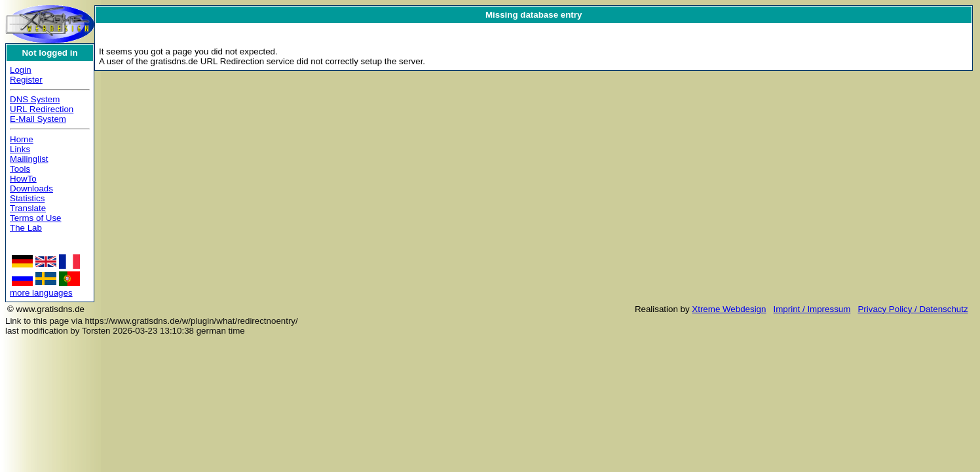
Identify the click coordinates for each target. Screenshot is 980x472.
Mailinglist (29, 159)
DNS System (35, 99)
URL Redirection (42, 109)
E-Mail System (38, 119)
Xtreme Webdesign (729, 309)
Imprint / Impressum (812, 309)
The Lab (26, 228)
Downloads (31, 188)
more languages (41, 293)
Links (20, 149)
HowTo (23, 179)
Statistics (27, 198)
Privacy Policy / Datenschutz (913, 309)
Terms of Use (36, 218)
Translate (28, 208)
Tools (20, 169)
